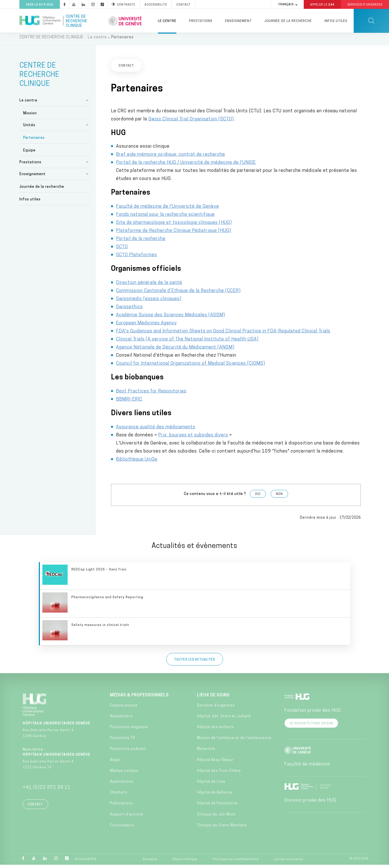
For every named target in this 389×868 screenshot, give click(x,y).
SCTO (122, 250)
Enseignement (238, 21)
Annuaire (150, 862)
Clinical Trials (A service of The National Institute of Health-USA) (187, 342)
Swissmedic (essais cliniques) (149, 302)
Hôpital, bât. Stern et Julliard (224, 719)
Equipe (29, 154)
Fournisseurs (122, 828)
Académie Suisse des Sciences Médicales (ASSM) (171, 318)
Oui (258, 497)
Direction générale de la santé (149, 286)
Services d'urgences (216, 709)
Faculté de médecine (307, 767)
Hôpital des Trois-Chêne (219, 774)
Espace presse (124, 709)
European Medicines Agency (146, 326)
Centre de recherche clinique (77, 21)
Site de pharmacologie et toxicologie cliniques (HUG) (174, 226)
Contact (35, 807)
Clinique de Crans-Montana (222, 828)
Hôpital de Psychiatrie (217, 807)
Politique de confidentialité (236, 862)
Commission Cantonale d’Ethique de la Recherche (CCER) (178, 294)
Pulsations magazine (129, 730)
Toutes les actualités (195, 663)
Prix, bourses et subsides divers (193, 438)
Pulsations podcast (128, 752)
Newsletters (121, 719)
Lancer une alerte (289, 862)
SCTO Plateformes (136, 258)
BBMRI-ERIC (129, 402)
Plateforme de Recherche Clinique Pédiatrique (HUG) (174, 234)
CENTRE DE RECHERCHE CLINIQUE (51, 40)
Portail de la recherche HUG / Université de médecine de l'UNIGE (186, 166)
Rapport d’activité (127, 817)
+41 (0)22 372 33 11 (47, 790)
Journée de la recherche (288, 21)
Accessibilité (86, 862)
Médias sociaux (124, 774)
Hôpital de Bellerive (215, 796)
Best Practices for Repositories (151, 394)
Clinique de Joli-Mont (216, 817)
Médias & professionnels (139, 698)
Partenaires (34, 141)
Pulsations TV (123, 741)
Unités (29, 128)
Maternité (206, 752)
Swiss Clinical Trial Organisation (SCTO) (191, 122)
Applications (122, 785)
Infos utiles (336, 21)
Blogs (115, 763)
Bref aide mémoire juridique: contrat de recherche (171, 158)
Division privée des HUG (310, 803)
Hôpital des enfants (215, 730)
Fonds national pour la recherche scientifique (165, 218)
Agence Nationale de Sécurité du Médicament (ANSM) (175, 350)
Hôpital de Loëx (211, 785)
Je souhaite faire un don (311, 726)
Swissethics (129, 310)
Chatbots (119, 796)
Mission (30, 116)
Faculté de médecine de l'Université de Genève (168, 210)
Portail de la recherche (141, 242)
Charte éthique (185, 862)
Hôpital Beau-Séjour (215, 763)
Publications (121, 807)
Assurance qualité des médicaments (156, 430)
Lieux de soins (213, 698)
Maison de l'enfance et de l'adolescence (234, 741)
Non (279, 497)
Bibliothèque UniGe (137, 463)
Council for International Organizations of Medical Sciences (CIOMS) (191, 367)
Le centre (167, 21)
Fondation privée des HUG (313, 713)
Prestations (201, 21)
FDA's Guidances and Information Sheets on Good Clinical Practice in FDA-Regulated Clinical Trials (223, 334)
